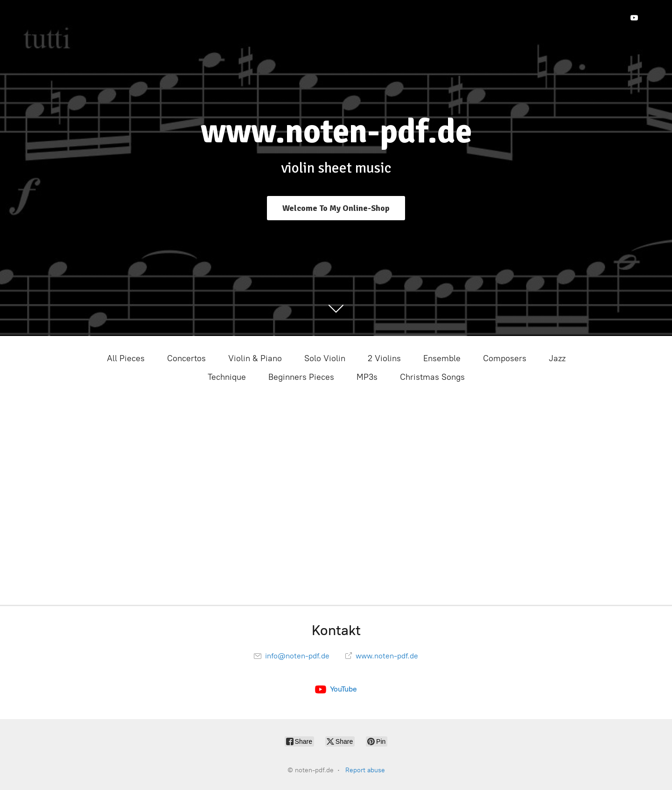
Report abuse (365, 770)
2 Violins (384, 358)
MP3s (367, 377)
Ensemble (442, 358)
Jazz (557, 358)
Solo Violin (325, 358)
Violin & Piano (255, 358)
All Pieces (126, 358)
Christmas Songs (432, 377)
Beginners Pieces (301, 377)
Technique (227, 377)
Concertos (186, 358)
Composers (505, 358)
